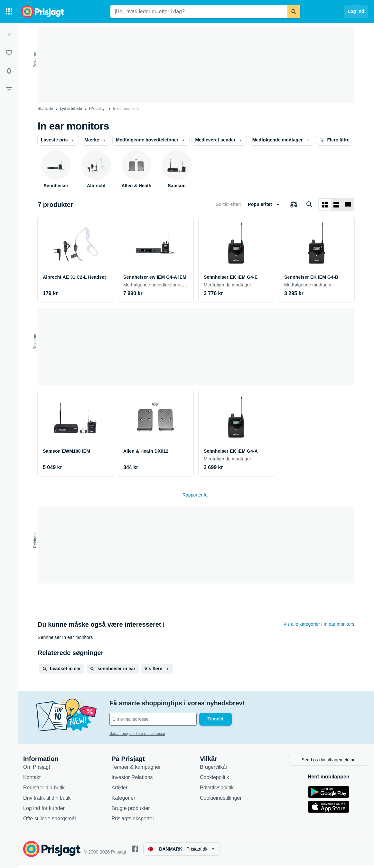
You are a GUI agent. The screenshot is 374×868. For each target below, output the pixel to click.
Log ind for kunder (44, 811)
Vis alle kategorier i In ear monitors (319, 624)
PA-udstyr (98, 109)
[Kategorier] (9, 12)
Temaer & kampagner (136, 770)
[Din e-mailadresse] (153, 719)
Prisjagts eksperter (133, 821)
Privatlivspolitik (217, 791)
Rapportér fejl (196, 495)
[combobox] (199, 12)
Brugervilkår (214, 770)
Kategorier (124, 801)
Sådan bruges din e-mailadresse (137, 734)
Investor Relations (132, 780)
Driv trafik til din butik (47, 801)
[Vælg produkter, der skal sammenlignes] (294, 205)
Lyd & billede (71, 109)
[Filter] (9, 89)
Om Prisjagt (37, 770)
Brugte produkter (131, 811)
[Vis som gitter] (325, 205)
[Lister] (9, 53)
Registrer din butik (44, 791)
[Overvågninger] (9, 71)
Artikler (120, 791)
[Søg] (294, 12)
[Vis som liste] (336, 205)
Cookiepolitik (215, 780)
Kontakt (32, 780)
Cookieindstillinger (221, 801)
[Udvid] (9, 35)
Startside (45, 109)
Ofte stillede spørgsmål (50, 821)
